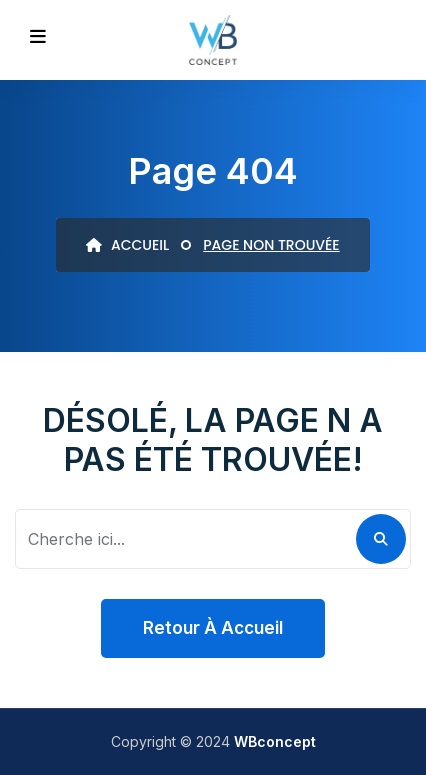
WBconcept (275, 741)
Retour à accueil (213, 628)
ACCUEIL (127, 245)
